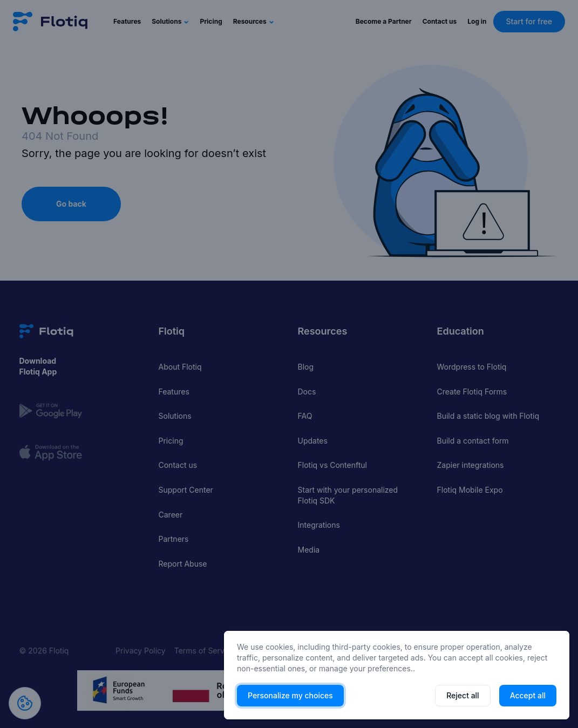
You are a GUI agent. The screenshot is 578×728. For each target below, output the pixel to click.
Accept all (528, 695)
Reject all (463, 695)
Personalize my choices (290, 695)
